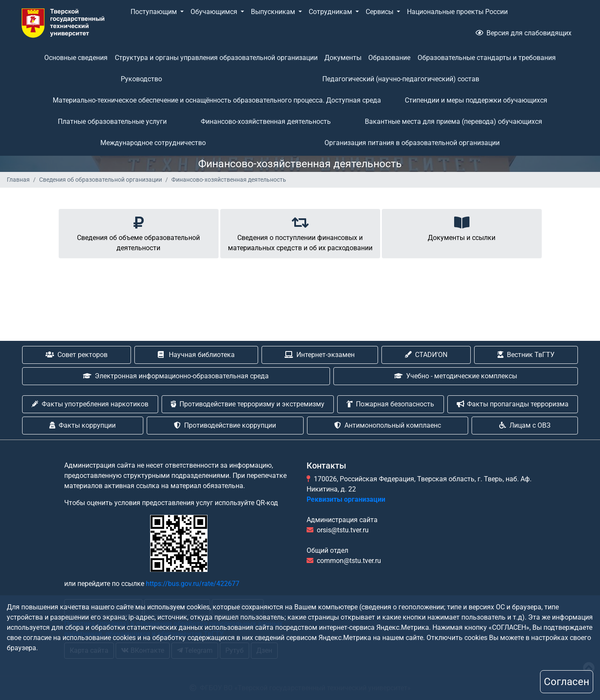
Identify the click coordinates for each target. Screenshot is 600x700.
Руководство (141, 79)
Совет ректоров (77, 355)
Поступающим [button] (155, 12)
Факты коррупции (82, 425)
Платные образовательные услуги (112, 121)
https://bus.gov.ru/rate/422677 (193, 584)
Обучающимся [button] (215, 12)
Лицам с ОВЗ (525, 425)
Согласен (567, 682)
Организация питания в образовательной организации (412, 143)
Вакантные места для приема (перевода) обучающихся (454, 121)
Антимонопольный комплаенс (388, 425)
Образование (389, 58)
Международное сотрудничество (153, 143)
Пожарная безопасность (390, 404)
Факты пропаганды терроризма (513, 404)
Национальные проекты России (457, 12)
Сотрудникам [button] (331, 12)
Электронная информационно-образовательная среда (176, 376)
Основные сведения (76, 58)
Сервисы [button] (380, 12)
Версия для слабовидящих (523, 33)
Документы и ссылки (462, 227)
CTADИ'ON (426, 355)
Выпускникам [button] (274, 12)
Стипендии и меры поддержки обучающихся (476, 100)
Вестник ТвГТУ (526, 355)
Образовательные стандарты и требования (487, 58)
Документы (343, 58)
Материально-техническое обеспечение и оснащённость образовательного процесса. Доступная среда (217, 100)
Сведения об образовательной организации (101, 180)
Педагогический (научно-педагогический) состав (401, 79)
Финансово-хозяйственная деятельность (266, 121)
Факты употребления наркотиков (90, 404)
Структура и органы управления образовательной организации (216, 58)
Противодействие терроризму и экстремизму (248, 404)
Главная (18, 180)
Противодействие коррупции (225, 425)
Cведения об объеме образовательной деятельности (138, 232)
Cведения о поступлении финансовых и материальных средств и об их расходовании (300, 232)
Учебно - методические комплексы (456, 376)
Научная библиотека (196, 355)
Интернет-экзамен (320, 355)
